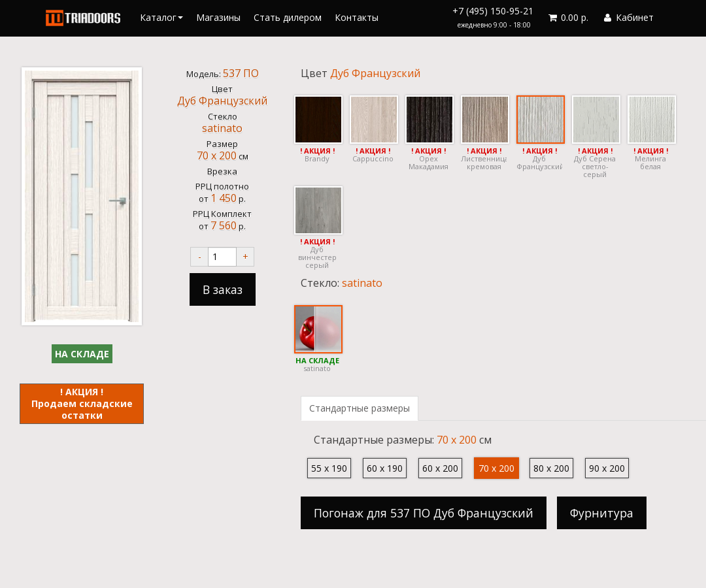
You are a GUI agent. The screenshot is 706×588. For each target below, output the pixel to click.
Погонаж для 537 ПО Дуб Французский (424, 513)
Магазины (218, 17)
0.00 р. (567, 17)
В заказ (223, 289)
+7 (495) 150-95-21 (493, 17)
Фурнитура (602, 513)
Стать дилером (288, 17)
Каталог (161, 17)
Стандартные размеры (360, 408)
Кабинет (628, 17)
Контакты (357, 17)
